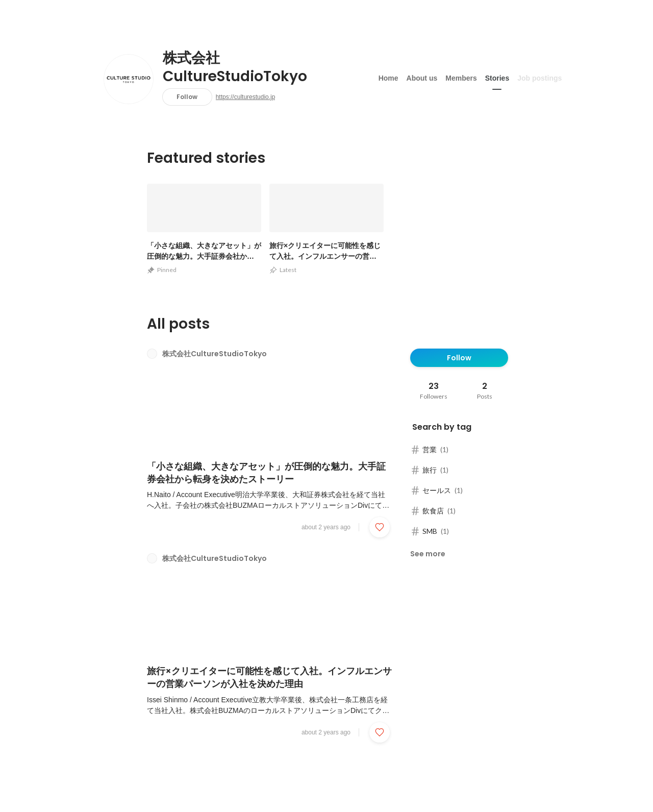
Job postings (539, 76)
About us (422, 76)
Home (388, 76)
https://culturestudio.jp (246, 97)
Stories (497, 76)
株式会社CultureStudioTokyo (235, 67)
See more (428, 554)
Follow (187, 97)
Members (461, 76)
